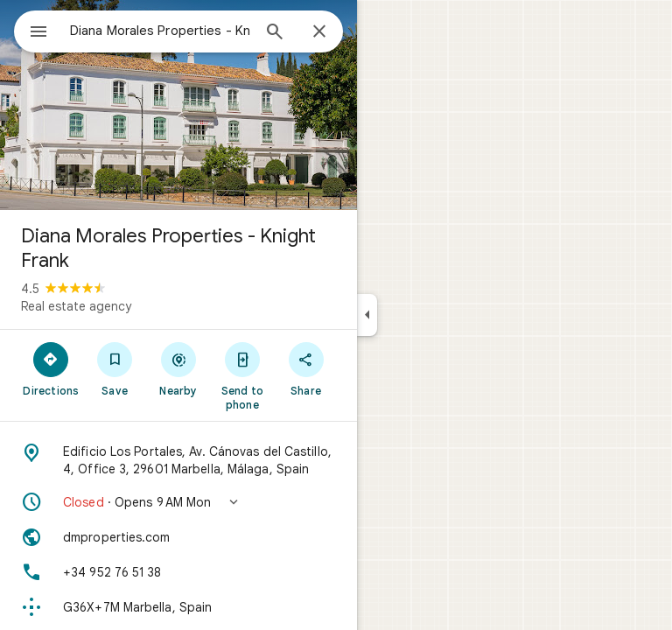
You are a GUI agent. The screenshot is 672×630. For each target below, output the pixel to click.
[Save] (115, 368)
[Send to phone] (242, 375)
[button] (178, 502)
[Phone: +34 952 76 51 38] (178, 572)
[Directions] (51, 368)
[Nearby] (179, 368)
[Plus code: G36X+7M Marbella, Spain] (178, 607)
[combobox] (160, 31)
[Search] (275, 33)
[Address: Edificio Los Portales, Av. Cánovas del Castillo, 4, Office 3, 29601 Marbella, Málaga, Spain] (178, 460)
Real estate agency (76, 306)
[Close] (319, 32)
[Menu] (38, 33)
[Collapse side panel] (367, 315)
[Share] (306, 368)
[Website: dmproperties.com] (178, 537)
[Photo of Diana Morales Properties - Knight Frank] (178, 105)
